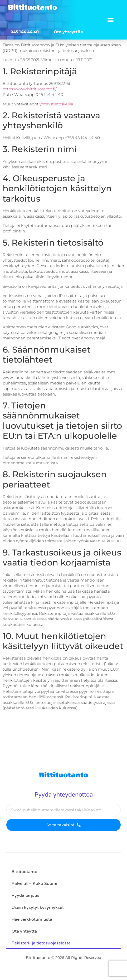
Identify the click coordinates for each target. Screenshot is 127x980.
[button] (111, 20)
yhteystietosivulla (56, 104)
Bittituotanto (32, 7)
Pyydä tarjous (25, 895)
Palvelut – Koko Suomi (34, 884)
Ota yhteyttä (24, 931)
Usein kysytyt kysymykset (38, 908)
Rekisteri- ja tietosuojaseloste (41, 943)
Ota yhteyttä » (69, 32)
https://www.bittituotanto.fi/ (30, 89)
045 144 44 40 (25, 32)
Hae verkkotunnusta (32, 919)
